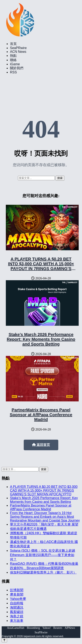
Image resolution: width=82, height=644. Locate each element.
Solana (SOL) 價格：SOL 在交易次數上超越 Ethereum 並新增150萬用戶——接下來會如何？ (43, 555)
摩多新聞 (17, 594)
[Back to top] (4, 640)
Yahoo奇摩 (18, 599)
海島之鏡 (17, 616)
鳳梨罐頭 (17, 612)
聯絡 (13, 60)
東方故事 (17, 621)
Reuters (58, 628)
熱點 (13, 56)
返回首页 (41, 445)
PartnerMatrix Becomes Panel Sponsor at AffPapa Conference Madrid (41, 415)
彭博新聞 (17, 590)
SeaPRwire (18, 48)
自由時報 (17, 603)
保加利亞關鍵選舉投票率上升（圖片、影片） (43, 572)
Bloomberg (33, 628)
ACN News (18, 52)
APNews (70, 628)
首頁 (13, 44)
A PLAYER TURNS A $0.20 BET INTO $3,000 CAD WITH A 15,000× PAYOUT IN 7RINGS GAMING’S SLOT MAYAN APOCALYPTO (41, 266)
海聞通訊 (17, 608)
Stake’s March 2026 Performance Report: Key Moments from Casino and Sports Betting (41, 339)
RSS (13, 72)
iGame (15, 64)
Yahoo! (47, 628)
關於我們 (17, 68)
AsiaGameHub (16, 628)
